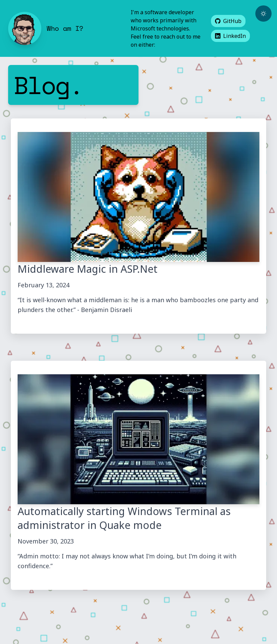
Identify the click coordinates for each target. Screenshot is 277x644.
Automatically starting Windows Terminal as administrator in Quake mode (124, 518)
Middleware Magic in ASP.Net (88, 269)
